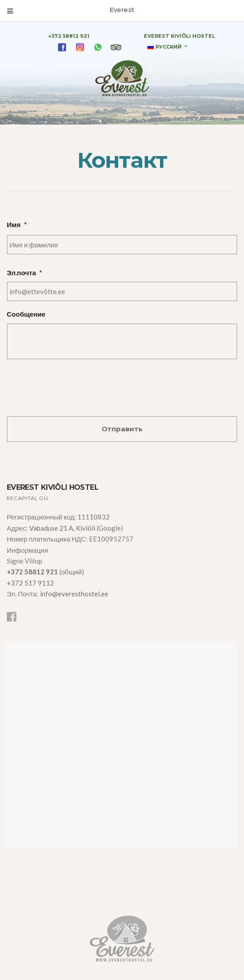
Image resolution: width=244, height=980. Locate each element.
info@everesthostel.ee (74, 594)
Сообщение (26, 314)
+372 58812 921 (69, 36)
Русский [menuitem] (169, 47)
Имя (17, 224)
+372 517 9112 (30, 583)
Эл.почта (24, 273)
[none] (167, 47)
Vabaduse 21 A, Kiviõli (63, 528)
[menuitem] (167, 47)
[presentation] (75, 384)
